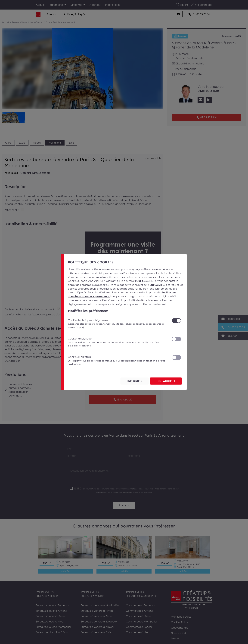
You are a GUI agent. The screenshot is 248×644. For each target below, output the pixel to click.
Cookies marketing (118, 360)
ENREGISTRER (135, 381)
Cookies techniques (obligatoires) (118, 324)
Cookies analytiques (118, 342)
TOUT (166, 381)
